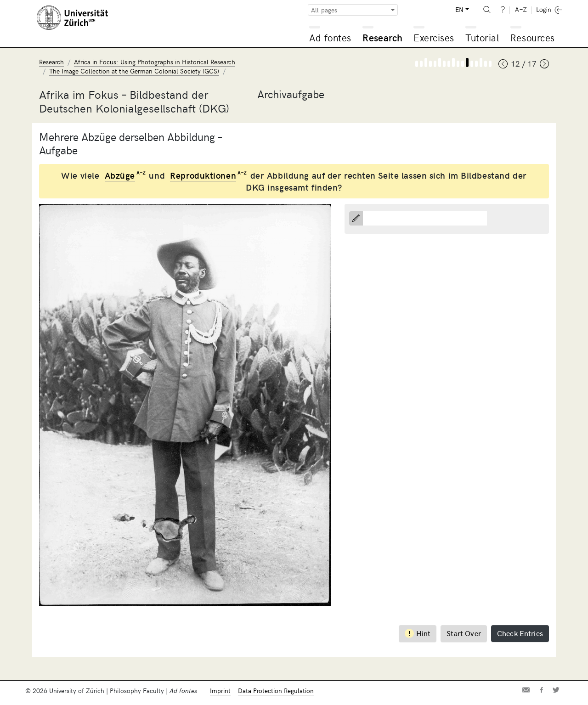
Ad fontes (330, 37)
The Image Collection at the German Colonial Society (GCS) (134, 71)
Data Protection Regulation (276, 691)
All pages (324, 10)
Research (382, 37)
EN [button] (459, 9)
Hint (418, 633)
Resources (533, 37)
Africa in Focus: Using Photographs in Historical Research (155, 62)
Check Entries (520, 633)
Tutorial (482, 37)
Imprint (220, 691)
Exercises (434, 37)
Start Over (464, 633)
